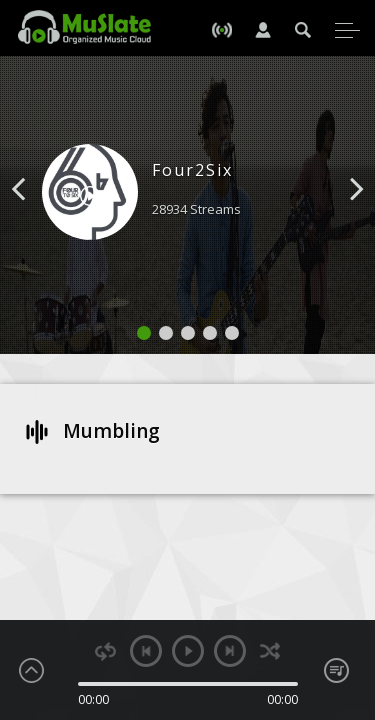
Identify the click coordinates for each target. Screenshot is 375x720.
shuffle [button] (270, 651)
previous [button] (146, 651)
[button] (41, 219)
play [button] (188, 651)
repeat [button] (105, 651)
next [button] (230, 651)
